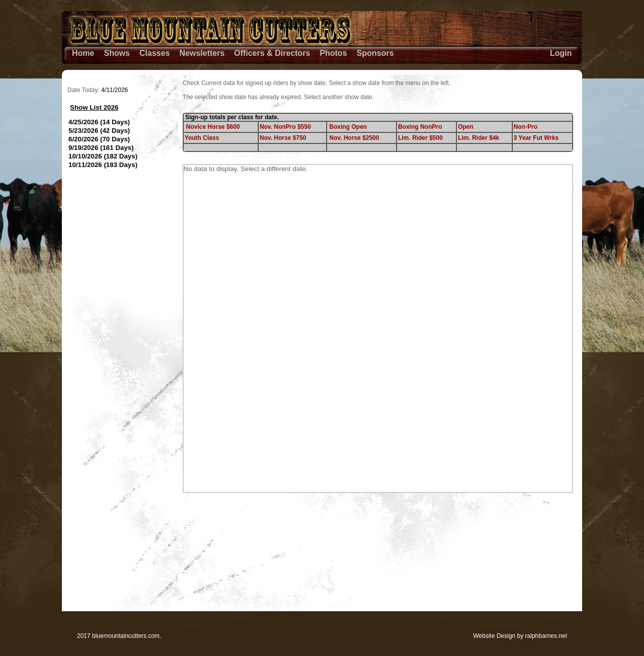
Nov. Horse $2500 (354, 138)
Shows (117, 53)
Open (466, 127)
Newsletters (202, 53)
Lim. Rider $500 (420, 138)
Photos (334, 53)
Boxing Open (348, 127)
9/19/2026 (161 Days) (101, 148)
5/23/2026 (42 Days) (99, 131)
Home (83, 53)
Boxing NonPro (420, 127)
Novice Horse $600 (213, 127)
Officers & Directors (272, 53)
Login (561, 53)
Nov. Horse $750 (283, 138)
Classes (155, 53)
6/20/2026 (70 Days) (99, 139)
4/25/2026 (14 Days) (99, 122)
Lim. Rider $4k (478, 138)
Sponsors (375, 53)
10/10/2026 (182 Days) (103, 156)
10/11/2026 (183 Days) (103, 165)
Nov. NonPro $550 (285, 127)
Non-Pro (526, 127)
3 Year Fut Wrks (536, 138)
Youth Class (202, 138)
